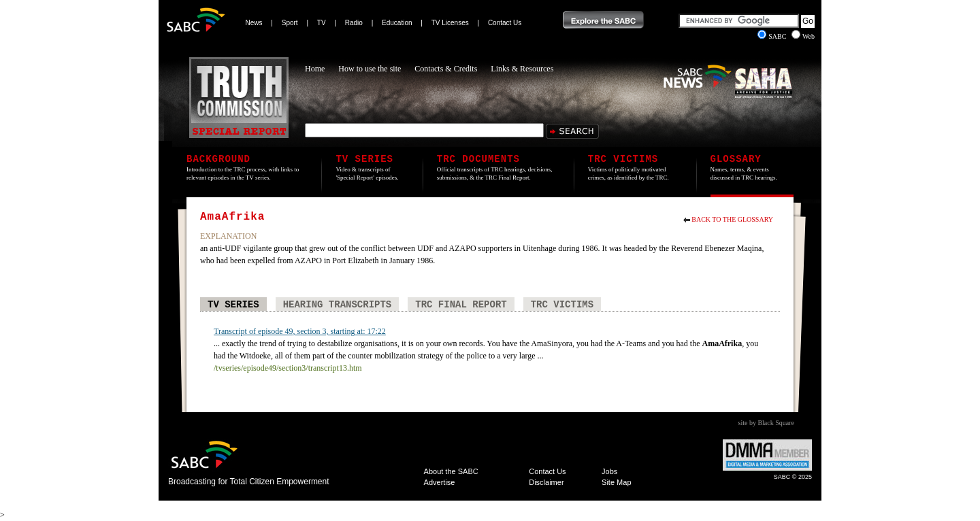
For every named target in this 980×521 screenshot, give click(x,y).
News (254, 23)
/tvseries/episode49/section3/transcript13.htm (288, 368)
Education (397, 23)
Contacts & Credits (446, 69)
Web (803, 36)
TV (322, 23)
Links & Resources (522, 69)
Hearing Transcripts (338, 305)
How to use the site (370, 69)
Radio (354, 23)
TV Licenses (450, 23)
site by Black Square (766, 423)
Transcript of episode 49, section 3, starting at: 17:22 (300, 331)
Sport (290, 23)
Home (315, 69)
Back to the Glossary (732, 219)
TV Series (233, 305)
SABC (773, 36)
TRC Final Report (461, 305)
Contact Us (505, 23)
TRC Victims (562, 305)
